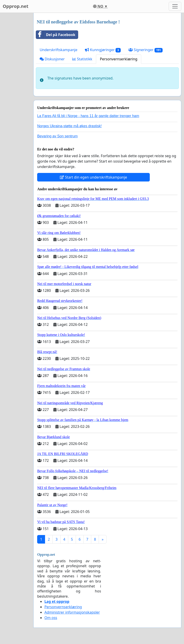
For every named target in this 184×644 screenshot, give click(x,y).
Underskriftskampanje (58, 50)
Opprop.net (16, 6)
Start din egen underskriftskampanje (93, 177)
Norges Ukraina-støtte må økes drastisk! (69, 126)
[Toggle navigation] (175, 6)
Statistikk (82, 59)
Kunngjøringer (103, 50)
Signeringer (145, 50)
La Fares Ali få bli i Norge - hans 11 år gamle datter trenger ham (88, 116)
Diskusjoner (52, 59)
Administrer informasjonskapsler (72, 612)
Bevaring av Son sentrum (57, 136)
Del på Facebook (56, 35)
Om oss (51, 618)
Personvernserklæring (118, 59)
